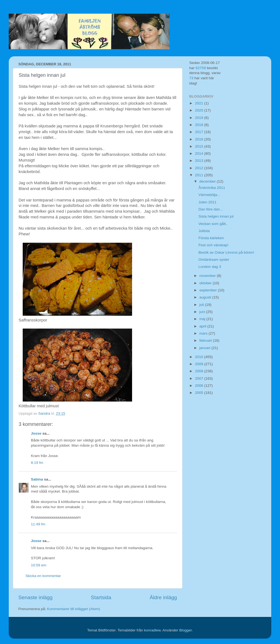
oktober (206, 283)
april (203, 326)
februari (206, 340)
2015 (200, 146)
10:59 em (39, 565)
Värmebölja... (209, 195)
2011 (200, 175)
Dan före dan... (211, 209)
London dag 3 (210, 267)
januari (205, 348)
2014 (200, 153)
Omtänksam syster (214, 260)
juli (202, 305)
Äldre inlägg (163, 597)
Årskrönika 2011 (212, 188)
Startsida (101, 597)
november (208, 276)
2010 (200, 357)
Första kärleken (211, 238)
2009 (200, 364)
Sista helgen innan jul (216, 216)
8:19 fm (37, 463)
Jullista (204, 231)
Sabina (37, 479)
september (209, 290)
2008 (200, 371)
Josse (36, 433)
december (208, 181)
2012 (200, 168)
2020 (200, 110)
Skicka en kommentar (43, 576)
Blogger (186, 630)
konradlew (152, 630)
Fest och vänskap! (214, 245)
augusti (206, 297)
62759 (201, 68)
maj (203, 319)
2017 (200, 132)
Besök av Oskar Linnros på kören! (226, 252)
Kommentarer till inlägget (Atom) (74, 609)
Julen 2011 (208, 202)
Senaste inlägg (35, 597)
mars (204, 333)
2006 (200, 386)
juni (203, 312)
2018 (200, 125)
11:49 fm (38, 524)
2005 (200, 393)
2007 (200, 378)
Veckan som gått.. (213, 224)
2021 (200, 103)
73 (191, 78)
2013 (200, 161)
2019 (200, 118)
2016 (200, 139)
